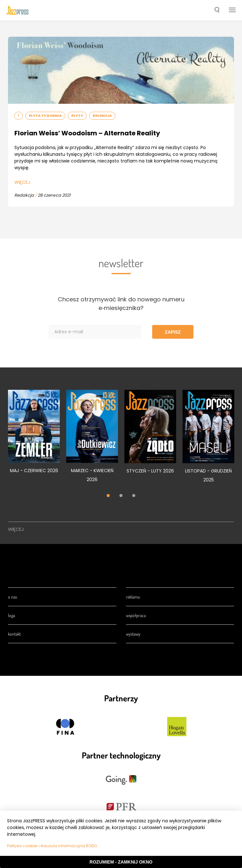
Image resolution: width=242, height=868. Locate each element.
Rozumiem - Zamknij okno (121, 862)
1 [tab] (108, 496)
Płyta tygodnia (45, 116)
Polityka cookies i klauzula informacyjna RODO (52, 846)
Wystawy (133, 634)
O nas (12, 597)
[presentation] (18, 10)
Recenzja (102, 116)
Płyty (77, 116)
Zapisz (173, 332)
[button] (217, 11)
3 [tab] (134, 496)
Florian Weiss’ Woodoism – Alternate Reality (87, 133)
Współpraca (136, 615)
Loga (12, 615)
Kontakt (14, 634)
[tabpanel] (34, 435)
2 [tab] (121, 496)
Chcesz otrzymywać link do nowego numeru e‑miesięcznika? (121, 304)
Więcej (22, 182)
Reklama (133, 597)
